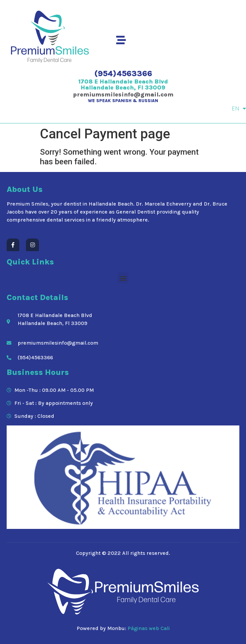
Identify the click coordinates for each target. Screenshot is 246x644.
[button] (123, 278)
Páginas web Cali (149, 628)
